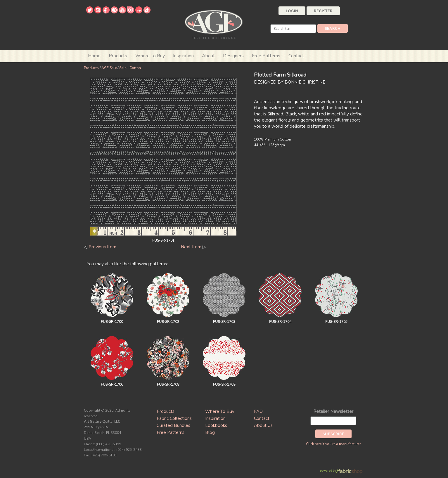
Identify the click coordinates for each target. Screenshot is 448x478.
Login (292, 11)
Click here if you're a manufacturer (333, 444)
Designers (233, 56)
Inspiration (183, 56)
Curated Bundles (173, 425)
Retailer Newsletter (333, 411)
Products (91, 68)
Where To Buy (220, 411)
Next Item (191, 247)
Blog (210, 432)
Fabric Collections (174, 418)
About (208, 56)
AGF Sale (109, 68)
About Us (263, 425)
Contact (296, 56)
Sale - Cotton (130, 68)
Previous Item (102, 247)
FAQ (258, 411)
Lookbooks (216, 425)
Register (323, 11)
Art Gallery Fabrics (214, 24)
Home (94, 56)
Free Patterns (266, 56)
